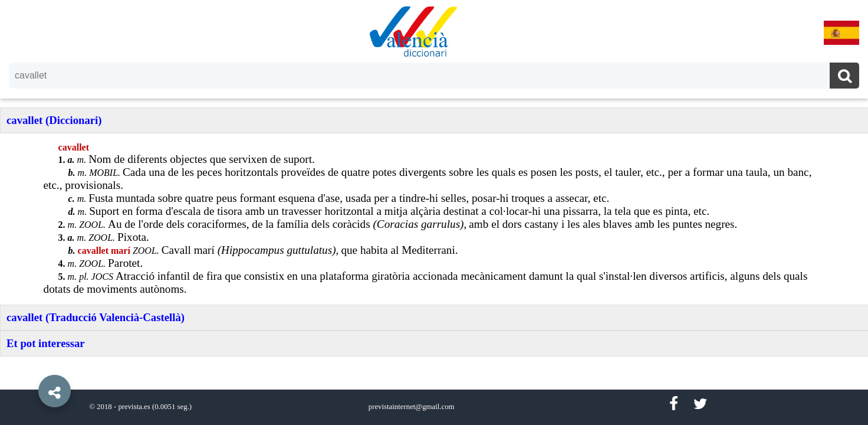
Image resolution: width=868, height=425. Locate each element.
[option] (434, 212)
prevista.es (134, 407)
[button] (29, 364)
